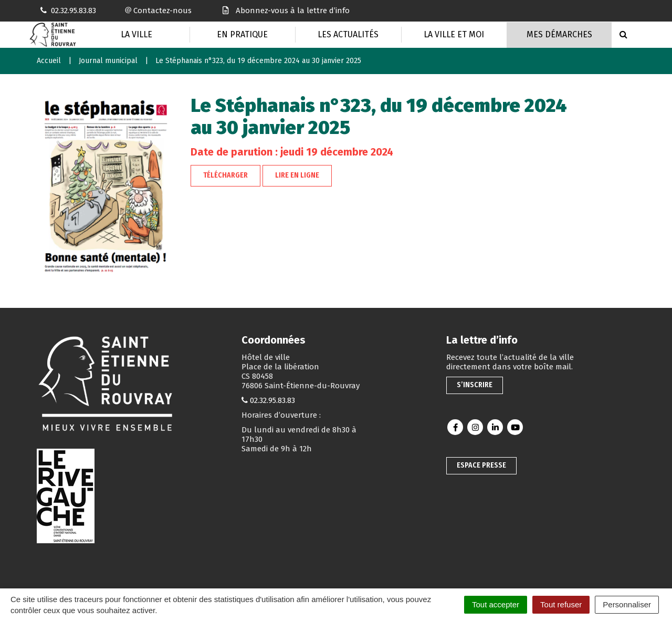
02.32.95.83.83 (272, 400)
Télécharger (225, 175)
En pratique (242, 34)
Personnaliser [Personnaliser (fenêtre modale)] (627, 604)
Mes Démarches (559, 34)
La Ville (136, 34)
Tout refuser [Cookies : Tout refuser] (561, 604)
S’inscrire (475, 385)
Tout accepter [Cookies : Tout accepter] (496, 604)
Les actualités (348, 34)
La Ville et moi (454, 34)
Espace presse (481, 465)
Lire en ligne (297, 175)
